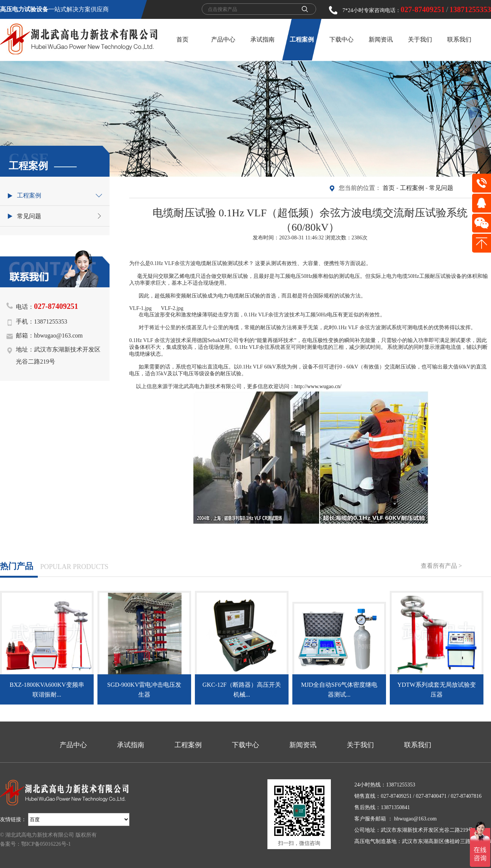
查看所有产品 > (441, 566)
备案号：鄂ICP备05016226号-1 (35, 844)
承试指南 (262, 39)
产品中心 (223, 39)
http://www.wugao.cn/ (318, 386)
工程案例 (302, 39)
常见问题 (441, 188)
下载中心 (341, 39)
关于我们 (420, 39)
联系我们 (459, 39)
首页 (182, 39)
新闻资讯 (381, 39)
